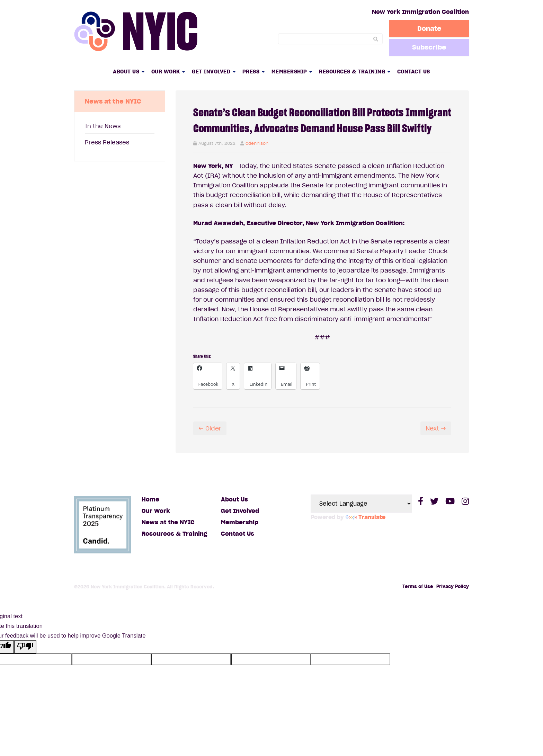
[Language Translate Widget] (361, 504)
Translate (366, 517)
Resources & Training (355, 72)
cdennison (257, 143)
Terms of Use (418, 586)
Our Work (168, 72)
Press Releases (107, 142)
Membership (292, 72)
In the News (103, 126)
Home (150, 499)
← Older (210, 428)
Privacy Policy (453, 586)
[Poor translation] (25, 647)
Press (253, 72)
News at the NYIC (168, 522)
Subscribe (429, 47)
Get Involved (214, 72)
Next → (436, 428)
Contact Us (414, 72)
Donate (429, 28)
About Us (129, 72)
